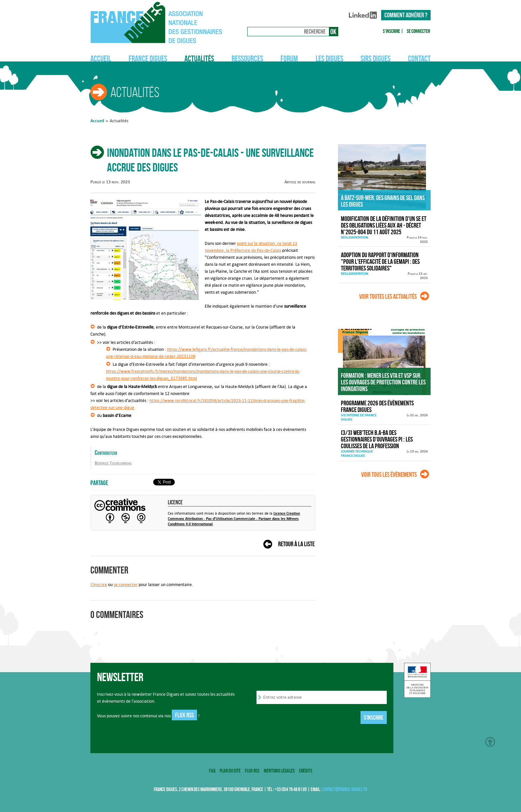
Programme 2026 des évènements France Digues (377, 406)
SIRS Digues (375, 59)
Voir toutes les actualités (388, 296)
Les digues (329, 59)
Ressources (247, 59)
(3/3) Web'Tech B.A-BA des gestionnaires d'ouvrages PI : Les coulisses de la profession (377, 439)
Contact (419, 59)
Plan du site (230, 771)
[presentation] (307, 718)
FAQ (212, 771)
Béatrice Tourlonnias (113, 463)
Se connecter (418, 31)
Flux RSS (184, 715)
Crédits (306, 771)
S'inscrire (391, 31)
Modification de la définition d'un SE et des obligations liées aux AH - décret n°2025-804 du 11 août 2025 (384, 225)
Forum (289, 59)
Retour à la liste (296, 544)
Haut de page (490, 742)
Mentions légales (279, 771)
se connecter (126, 585)
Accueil (101, 59)
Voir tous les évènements (389, 474)
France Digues (148, 59)
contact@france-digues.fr (345, 789)
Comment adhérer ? (406, 15)
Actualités (199, 59)
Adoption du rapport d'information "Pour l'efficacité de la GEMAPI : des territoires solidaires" (380, 261)
